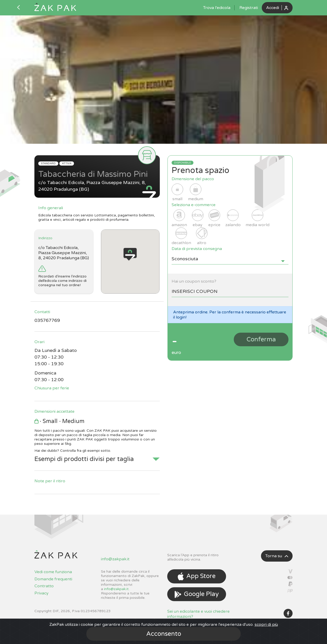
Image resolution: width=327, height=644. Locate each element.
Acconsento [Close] (164, 634)
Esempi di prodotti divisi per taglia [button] (84, 459)
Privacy (41, 593)
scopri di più (266, 624)
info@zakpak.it (115, 559)
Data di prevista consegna (197, 249)
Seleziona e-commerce (194, 205)
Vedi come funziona (53, 572)
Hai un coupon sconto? (194, 281)
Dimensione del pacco (193, 179)
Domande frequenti (53, 579)
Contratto (44, 586)
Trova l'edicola (217, 8)
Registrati (249, 8)
